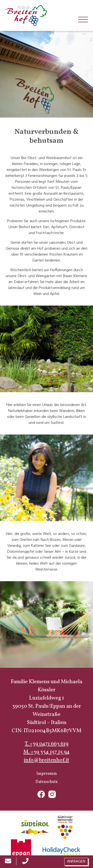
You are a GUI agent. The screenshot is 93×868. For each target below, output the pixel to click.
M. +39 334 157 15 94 (46, 752)
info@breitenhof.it (46, 760)
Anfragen (76, 862)
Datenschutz (46, 782)
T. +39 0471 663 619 (47, 744)
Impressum (47, 774)
